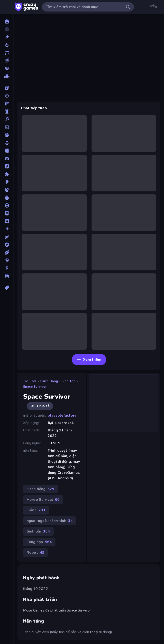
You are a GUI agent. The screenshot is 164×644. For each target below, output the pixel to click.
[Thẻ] (7, 288)
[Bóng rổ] (7, 135)
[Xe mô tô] (7, 268)
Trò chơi (30, 381)
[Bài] (7, 88)
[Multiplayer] (7, 68)
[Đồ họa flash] (7, 166)
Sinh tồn (69, 381)
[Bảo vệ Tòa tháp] (7, 111)
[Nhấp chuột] (7, 237)
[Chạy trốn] (7, 151)
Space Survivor (35, 387)
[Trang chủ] (7, 21)
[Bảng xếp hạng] (7, 76)
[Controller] (7, 158)
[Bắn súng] (7, 96)
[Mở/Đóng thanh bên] (7, 7)
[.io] (7, 190)
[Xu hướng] (7, 45)
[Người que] (7, 229)
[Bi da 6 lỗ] (7, 119)
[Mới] (7, 37)
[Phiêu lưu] (7, 245)
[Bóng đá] (7, 127)
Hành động (49, 381)
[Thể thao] (7, 252)
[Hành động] (7, 182)
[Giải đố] (7, 174)
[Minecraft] (7, 221)
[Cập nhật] (7, 53)
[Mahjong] (7, 213)
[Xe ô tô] (7, 276)
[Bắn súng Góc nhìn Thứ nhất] (7, 104)
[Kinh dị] (7, 198)
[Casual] (7, 143)
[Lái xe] (7, 205)
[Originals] (7, 61)
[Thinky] (7, 260)
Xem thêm (89, 360)
